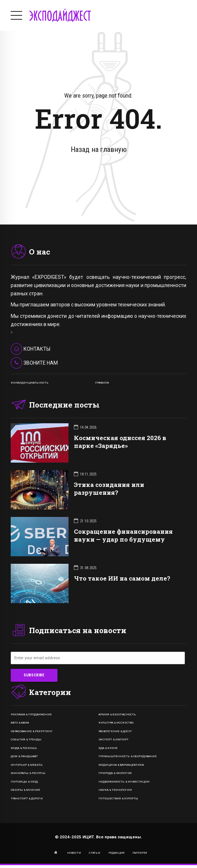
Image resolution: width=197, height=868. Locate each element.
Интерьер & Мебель (27, 765)
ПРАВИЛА (102, 383)
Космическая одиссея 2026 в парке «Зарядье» (120, 442)
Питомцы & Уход (24, 782)
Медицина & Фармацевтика (121, 765)
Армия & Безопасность (117, 714)
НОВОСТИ (74, 853)
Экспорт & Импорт (113, 739)
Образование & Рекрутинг (32, 731)
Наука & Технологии (115, 790)
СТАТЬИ (95, 853)
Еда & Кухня (108, 748)
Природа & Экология (115, 773)
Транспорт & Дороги (27, 798)
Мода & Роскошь (24, 748)
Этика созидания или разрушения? (109, 489)
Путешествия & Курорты (118, 798)
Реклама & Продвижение (31, 714)
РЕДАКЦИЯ (117, 853)
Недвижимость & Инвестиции (124, 782)
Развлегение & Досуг (115, 731)
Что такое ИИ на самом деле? (122, 578)
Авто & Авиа (20, 723)
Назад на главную (99, 149)
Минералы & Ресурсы (28, 773)
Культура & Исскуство (116, 723)
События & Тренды (26, 739)
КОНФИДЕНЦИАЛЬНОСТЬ (30, 383)
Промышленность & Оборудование (128, 756)
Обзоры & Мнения (25, 790)
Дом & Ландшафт (24, 756)
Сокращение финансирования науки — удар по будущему (123, 535)
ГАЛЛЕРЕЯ (140, 853)
